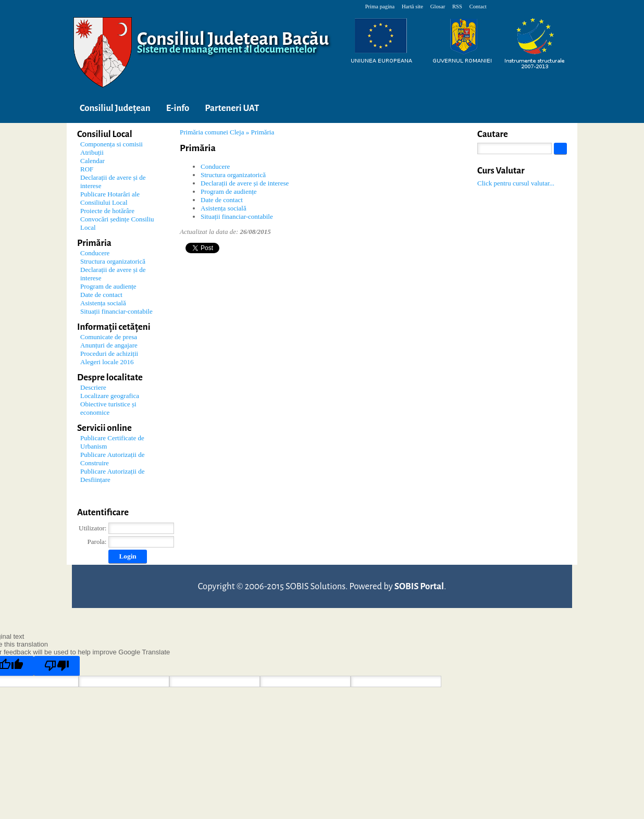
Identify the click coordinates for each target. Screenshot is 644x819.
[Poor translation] (57, 666)
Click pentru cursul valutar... (516, 183)
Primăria (262, 132)
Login (127, 556)
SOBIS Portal (419, 586)
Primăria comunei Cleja (212, 132)
